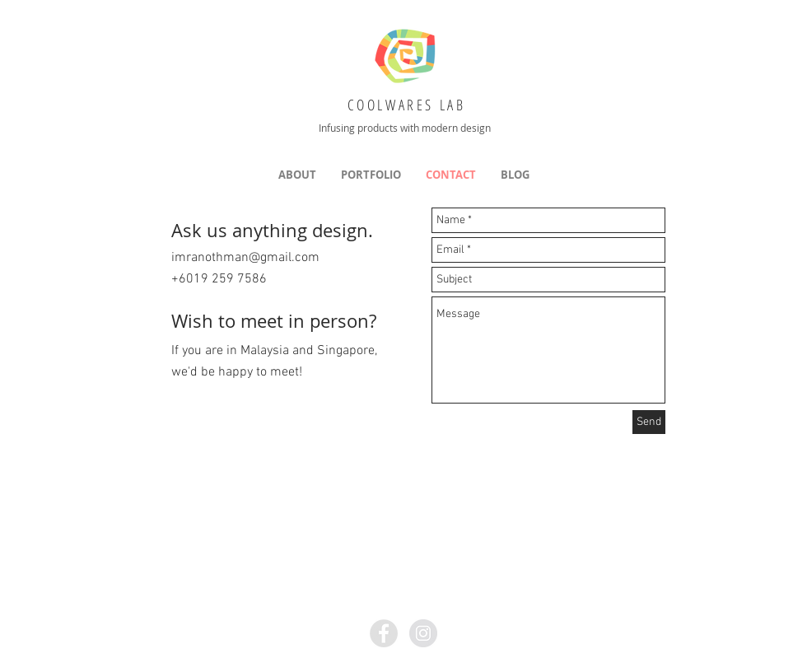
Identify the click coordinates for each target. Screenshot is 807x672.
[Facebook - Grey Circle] (384, 633)
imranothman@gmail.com (245, 258)
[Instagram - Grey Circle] (423, 633)
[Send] (649, 422)
